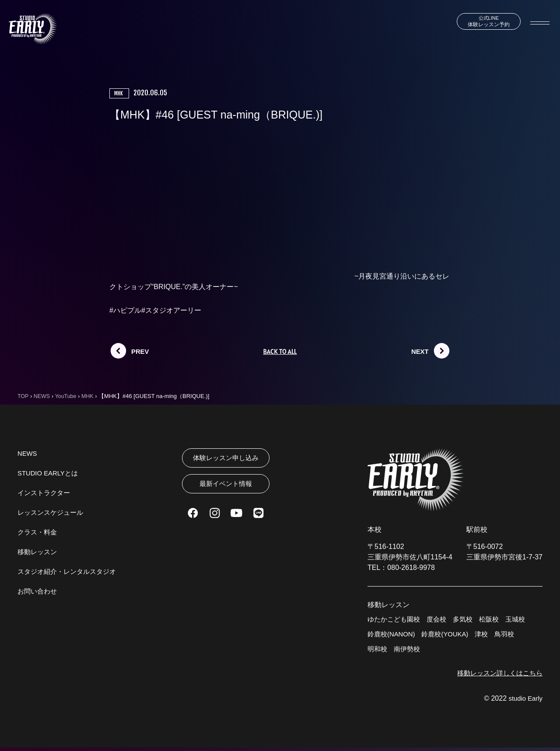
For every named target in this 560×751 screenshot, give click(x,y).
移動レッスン (38, 552)
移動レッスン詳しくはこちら (497, 676)
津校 (489, 636)
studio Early (524, 702)
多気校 (468, 620)
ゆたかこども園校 (395, 620)
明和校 (378, 651)
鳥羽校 (513, 636)
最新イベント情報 (226, 487)
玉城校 (523, 620)
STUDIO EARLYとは (50, 473)
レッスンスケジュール (52, 513)
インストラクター (45, 493)
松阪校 (496, 620)
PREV (141, 351)
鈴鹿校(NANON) (393, 636)
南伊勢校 (409, 651)
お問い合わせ (38, 592)
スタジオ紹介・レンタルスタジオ (70, 572)
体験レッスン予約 (483, 22)
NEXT (421, 351)
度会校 (441, 620)
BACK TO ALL (280, 352)
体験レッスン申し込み (226, 459)
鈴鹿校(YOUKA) (450, 636)
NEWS (28, 454)
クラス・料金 (38, 533)
